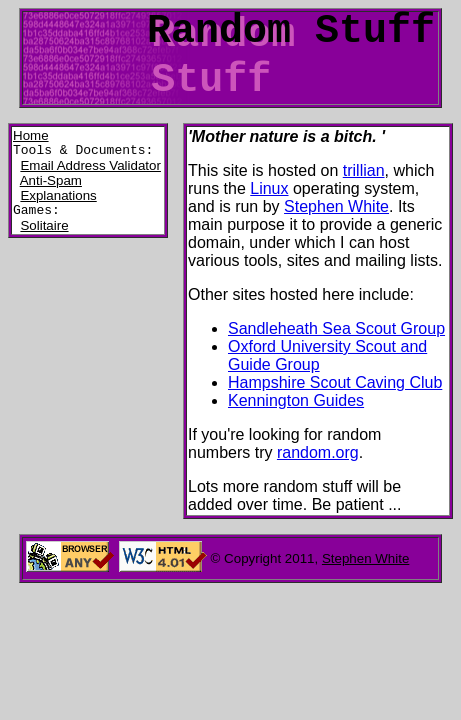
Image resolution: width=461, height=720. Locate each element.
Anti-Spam (51, 183)
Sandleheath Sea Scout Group (336, 328)
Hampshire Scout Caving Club (335, 382)
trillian (364, 170)
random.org (318, 452)
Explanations (58, 198)
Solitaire (44, 231)
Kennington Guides (296, 400)
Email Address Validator (90, 168)
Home (31, 135)
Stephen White (336, 206)
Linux (269, 188)
